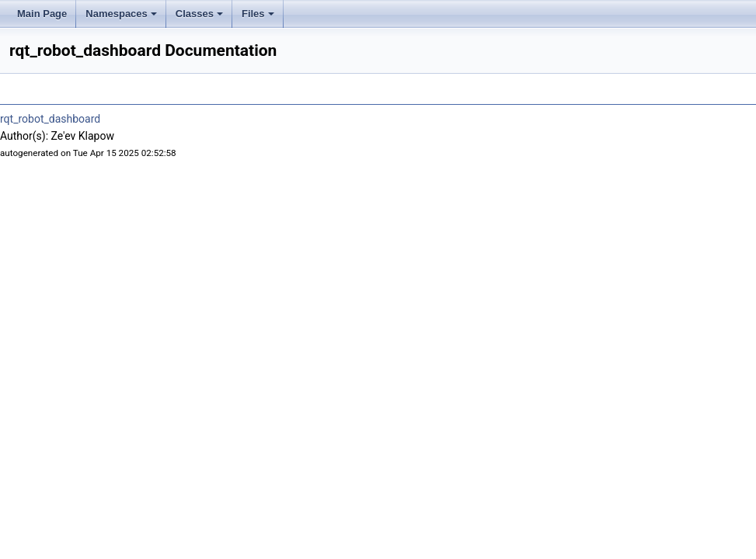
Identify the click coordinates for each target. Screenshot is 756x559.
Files (258, 14)
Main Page (42, 14)
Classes (199, 14)
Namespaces (121, 14)
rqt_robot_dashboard (50, 119)
